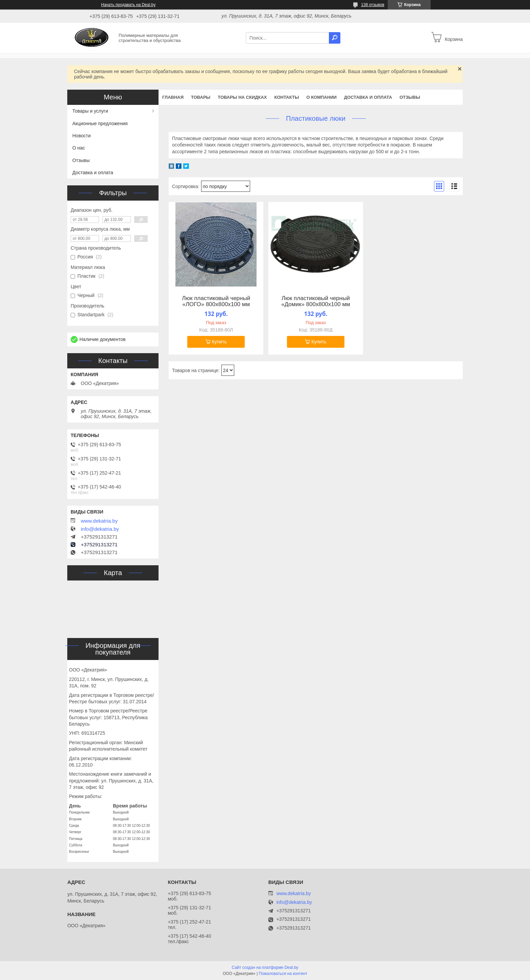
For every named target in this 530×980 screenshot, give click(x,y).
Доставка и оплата (368, 97)
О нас (79, 148)
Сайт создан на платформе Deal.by (265, 967)
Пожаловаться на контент (283, 974)
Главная (173, 97)
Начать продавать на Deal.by (128, 5)
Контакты (287, 97)
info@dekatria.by (100, 529)
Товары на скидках (242, 97)
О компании (321, 97)
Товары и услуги (90, 111)
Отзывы (410, 97)
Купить (219, 342)
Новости (81, 136)
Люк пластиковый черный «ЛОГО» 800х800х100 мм (216, 301)
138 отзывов (373, 5)
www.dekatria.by (99, 521)
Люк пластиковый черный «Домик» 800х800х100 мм (316, 301)
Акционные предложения (100, 123)
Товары (201, 97)
